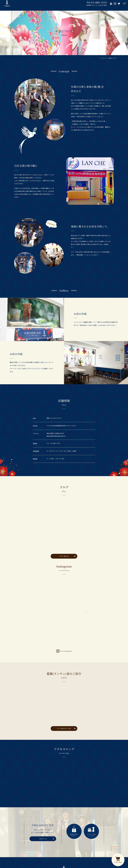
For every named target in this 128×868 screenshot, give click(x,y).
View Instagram (66, 606)
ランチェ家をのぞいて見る (64, 683)
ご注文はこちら (43, 793)
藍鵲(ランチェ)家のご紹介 (63, 838)
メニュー (45, 838)
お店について (32, 838)
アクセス (98, 838)
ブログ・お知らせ (83, 838)
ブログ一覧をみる (64, 556)
